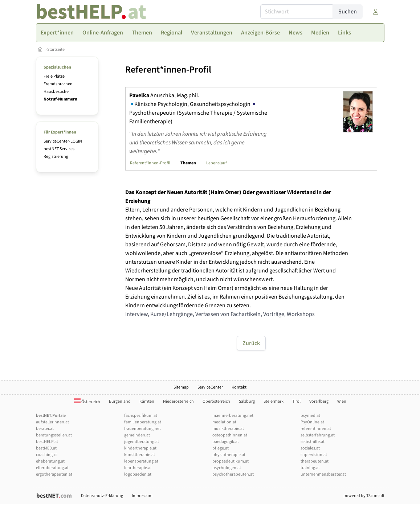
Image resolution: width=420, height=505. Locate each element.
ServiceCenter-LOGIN (63, 141)
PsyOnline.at (312, 422)
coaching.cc (47, 455)
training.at (310, 468)
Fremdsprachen (58, 84)
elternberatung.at (52, 468)
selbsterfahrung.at (318, 435)
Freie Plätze (54, 76)
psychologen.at (227, 468)
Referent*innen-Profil (150, 163)
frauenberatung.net (142, 429)
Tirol (296, 401)
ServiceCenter (210, 387)
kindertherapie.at (140, 448)
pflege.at (221, 448)
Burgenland (120, 401)
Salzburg (247, 401)
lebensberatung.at (141, 461)
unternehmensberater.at (323, 474)
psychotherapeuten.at (233, 474)
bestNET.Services (59, 149)
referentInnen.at (316, 429)
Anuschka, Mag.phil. (164, 95)
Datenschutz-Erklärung (102, 496)
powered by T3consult (364, 496)
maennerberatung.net (233, 416)
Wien (342, 401)
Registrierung (56, 157)
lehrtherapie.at (138, 468)
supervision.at (314, 455)
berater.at (45, 429)
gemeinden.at (137, 435)
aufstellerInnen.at (52, 422)
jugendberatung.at (142, 442)
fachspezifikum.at (141, 416)
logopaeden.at (138, 474)
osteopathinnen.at (230, 435)
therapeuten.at (315, 461)
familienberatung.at (143, 422)
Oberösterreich (216, 401)
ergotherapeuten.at (54, 474)
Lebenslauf (217, 163)
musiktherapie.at (228, 429)
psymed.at (310, 416)
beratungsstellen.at (54, 435)
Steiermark (274, 401)
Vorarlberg (319, 401)
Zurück (251, 343)
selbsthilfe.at (313, 442)
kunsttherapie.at (140, 455)
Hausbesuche (56, 92)
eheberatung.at (50, 461)
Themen (188, 163)
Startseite (56, 50)
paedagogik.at (226, 442)
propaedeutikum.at (231, 461)
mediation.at (224, 422)
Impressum (142, 496)
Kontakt (239, 387)
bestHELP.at (47, 442)
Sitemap (181, 387)
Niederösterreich (178, 401)
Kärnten (147, 401)
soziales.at (310, 448)
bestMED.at (46, 448)
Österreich (87, 402)
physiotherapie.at (229, 455)
